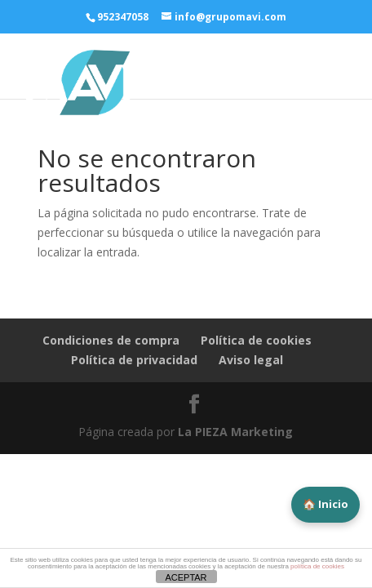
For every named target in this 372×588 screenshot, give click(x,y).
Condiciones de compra (111, 340)
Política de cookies (256, 340)
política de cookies (317, 566)
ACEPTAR (186, 577)
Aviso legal (251, 360)
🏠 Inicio (325, 504)
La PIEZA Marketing (235, 432)
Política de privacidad (134, 360)
